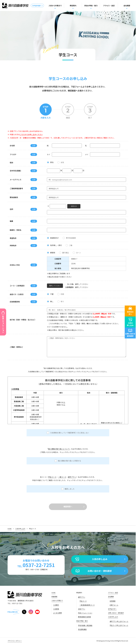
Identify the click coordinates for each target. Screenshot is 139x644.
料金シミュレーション (85, 613)
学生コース (52, 477)
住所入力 (74, 206)
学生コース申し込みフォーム (119, 625)
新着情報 (54, 597)
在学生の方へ (112, 609)
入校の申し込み (130, 322)
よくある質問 (57, 613)
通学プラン (72, 477)
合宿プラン (82, 609)
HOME (10, 529)
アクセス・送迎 (109, 6)
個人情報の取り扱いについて (59, 449)
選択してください (55, 286)
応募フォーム (114, 605)
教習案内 (73, 6)
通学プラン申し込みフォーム (119, 621)
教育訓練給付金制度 (84, 617)
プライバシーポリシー (15, 641)
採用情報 (113, 601)
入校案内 (56, 605)
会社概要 (127, 6)
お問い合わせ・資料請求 (100, 571)
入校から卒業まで (55, 6)
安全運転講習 (82, 629)
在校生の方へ (130, 311)
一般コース (62, 477)
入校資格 (56, 609)
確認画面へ (68, 507)
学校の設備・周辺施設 (85, 625)
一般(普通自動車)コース (87, 605)
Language (36, 5)
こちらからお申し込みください (31, 134)
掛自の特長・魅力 (91, 6)
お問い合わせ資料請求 (130, 333)
